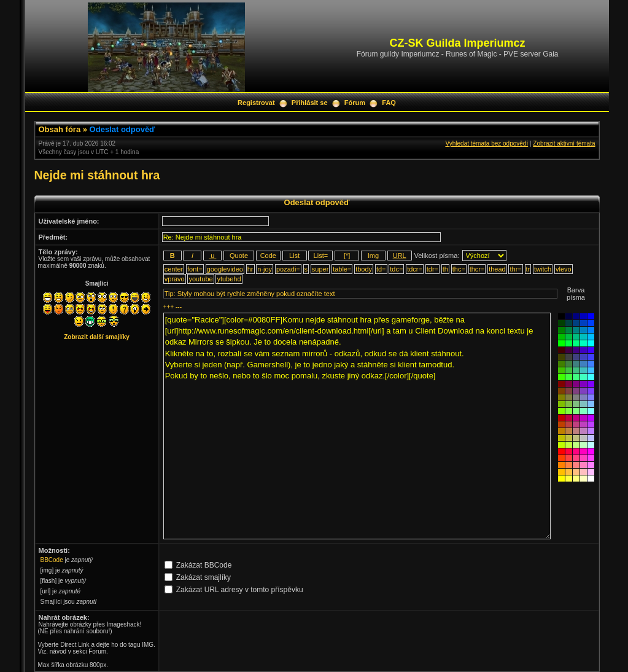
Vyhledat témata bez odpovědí (487, 143)
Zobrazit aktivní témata (564, 143)
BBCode (52, 560)
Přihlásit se (310, 103)
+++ (169, 307)
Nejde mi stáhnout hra (97, 175)
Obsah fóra (60, 129)
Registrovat (256, 103)
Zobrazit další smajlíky (97, 337)
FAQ (389, 103)
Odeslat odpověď (122, 129)
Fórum (355, 103)
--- (179, 307)
